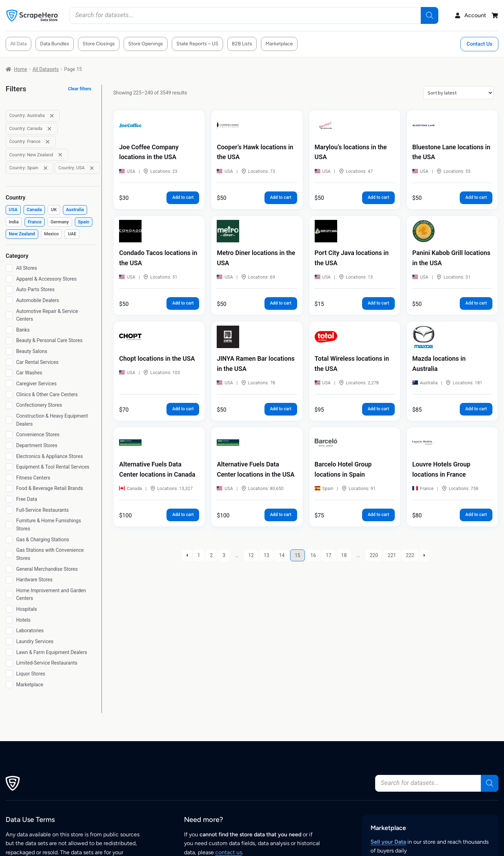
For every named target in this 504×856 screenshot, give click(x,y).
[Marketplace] (9, 685)
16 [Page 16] (313, 555)
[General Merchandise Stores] (9, 569)
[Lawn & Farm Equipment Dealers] (9, 652)
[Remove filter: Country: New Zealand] (60, 155)
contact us (229, 852)
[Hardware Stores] (9, 580)
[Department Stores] (9, 445)
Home (21, 69)
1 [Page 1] (199, 555)
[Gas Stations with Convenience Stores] (9, 554)
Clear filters (80, 89)
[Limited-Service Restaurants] (9, 663)
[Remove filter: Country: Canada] (49, 129)
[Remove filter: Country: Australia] (52, 116)
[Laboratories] (9, 631)
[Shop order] (458, 93)
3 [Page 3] (224, 555)
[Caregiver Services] (9, 384)
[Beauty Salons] (9, 351)
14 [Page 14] (282, 555)
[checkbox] (13, 210)
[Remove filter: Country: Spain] (45, 168)
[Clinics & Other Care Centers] (9, 394)
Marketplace (279, 44)
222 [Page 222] (410, 555)
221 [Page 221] (392, 555)
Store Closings (99, 44)
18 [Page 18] (344, 555)
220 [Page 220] (374, 555)
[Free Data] (9, 499)
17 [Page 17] (329, 555)
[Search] (430, 15)
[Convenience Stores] (9, 435)
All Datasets (45, 69)
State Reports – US (197, 44)
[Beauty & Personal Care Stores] (9, 341)
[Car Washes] (9, 373)
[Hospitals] (9, 609)
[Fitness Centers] (9, 478)
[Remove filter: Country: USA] (92, 168)
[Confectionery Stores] (9, 405)
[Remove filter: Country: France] (48, 142)
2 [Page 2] (211, 555)
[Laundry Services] (9, 641)
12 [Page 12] (251, 555)
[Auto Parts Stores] (9, 290)
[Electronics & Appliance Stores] (9, 456)
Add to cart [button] (183, 197)
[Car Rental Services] (9, 362)
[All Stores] (9, 268)
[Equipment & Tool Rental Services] (9, 467)
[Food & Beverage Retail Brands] (9, 489)
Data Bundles (55, 44)
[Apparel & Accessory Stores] (9, 279)
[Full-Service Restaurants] (9, 510)
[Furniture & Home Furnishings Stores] (9, 525)
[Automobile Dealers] (9, 300)
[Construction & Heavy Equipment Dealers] (9, 420)
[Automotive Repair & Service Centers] (9, 315)
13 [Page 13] (267, 555)
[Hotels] (9, 620)
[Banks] (9, 330)
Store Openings (146, 44)
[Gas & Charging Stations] (9, 540)
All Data (18, 44)
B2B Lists (242, 44)
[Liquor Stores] (9, 674)
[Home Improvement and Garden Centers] (9, 594)
